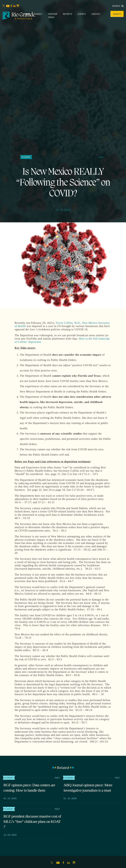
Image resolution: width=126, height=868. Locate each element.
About (39, 14)
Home (27, 14)
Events (82, 14)
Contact (96, 14)
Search (118, 6)
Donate (117, 14)
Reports (67, 14)
